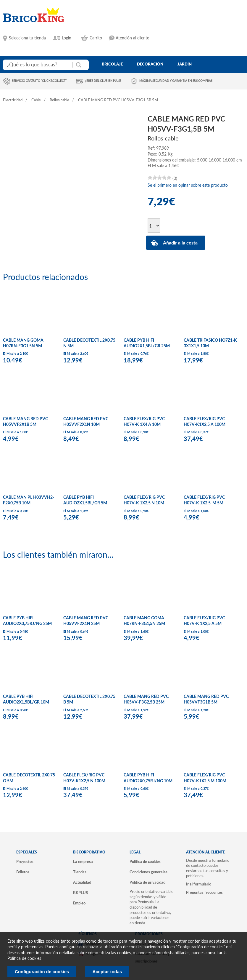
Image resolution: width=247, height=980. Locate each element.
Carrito (96, 38)
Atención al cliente (132, 38)
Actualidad (82, 883)
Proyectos (25, 862)
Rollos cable (59, 100)
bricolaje (112, 64)
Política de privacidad (147, 883)
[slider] (159, 178)
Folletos (23, 872)
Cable (36, 100)
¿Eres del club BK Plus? (103, 81)
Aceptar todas (107, 972)
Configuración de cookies (42, 972)
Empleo (79, 903)
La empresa (83, 862)
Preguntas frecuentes (204, 893)
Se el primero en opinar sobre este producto (188, 186)
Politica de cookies (24, 959)
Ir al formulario (199, 884)
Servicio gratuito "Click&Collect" (39, 81)
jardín (185, 64)
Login (67, 38)
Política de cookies (145, 862)
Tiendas (80, 872)
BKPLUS (80, 893)
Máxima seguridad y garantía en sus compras (176, 81)
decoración (150, 64)
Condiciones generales (148, 872)
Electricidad (13, 100)
